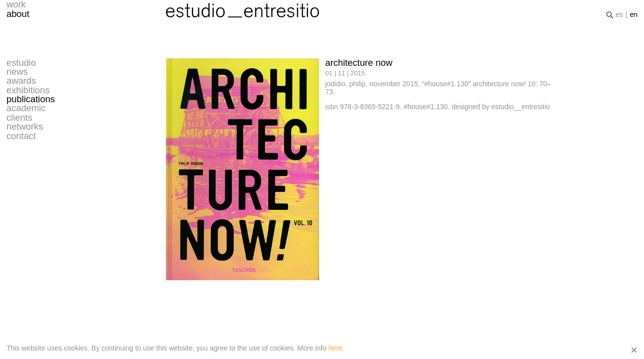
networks (25, 127)
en (634, 17)
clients (19, 118)
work (16, 7)
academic (26, 108)
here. (336, 348)
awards (21, 81)
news (17, 72)
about (18, 17)
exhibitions (28, 90)
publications (31, 99)
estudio (21, 63)
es (619, 17)
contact (21, 136)
